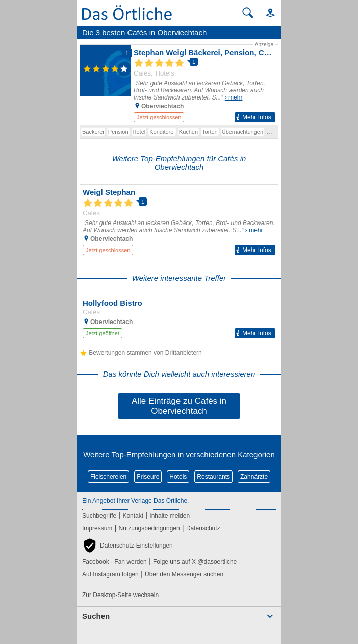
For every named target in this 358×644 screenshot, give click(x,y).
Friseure (148, 477)
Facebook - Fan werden (114, 562)
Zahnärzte (254, 477)
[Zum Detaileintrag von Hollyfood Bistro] (179, 318)
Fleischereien (108, 477)
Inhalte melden (170, 516)
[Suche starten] (248, 13)
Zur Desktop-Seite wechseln (120, 595)
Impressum (97, 528)
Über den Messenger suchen (184, 574)
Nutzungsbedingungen (149, 528)
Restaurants (213, 477)
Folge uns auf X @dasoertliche (195, 562)
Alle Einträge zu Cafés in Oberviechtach (179, 406)
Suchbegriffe (99, 516)
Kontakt (133, 516)
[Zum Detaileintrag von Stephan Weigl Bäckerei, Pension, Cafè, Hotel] (179, 83)
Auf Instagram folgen (110, 574)
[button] (266, 13)
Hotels (178, 477)
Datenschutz (203, 528)
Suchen (96, 616)
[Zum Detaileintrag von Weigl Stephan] (179, 221)
